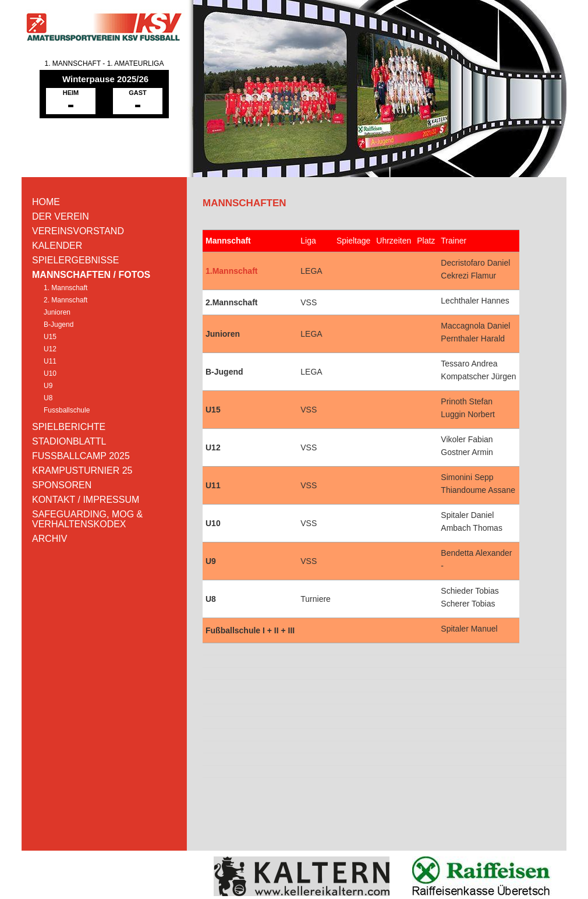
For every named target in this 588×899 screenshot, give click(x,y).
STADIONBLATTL (69, 441)
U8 (48, 398)
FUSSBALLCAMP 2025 (81, 456)
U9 (48, 386)
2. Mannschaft (65, 300)
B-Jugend (59, 325)
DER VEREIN (61, 216)
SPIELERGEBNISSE (75, 260)
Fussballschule (67, 410)
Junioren (57, 312)
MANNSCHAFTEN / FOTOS (91, 275)
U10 (50, 373)
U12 (50, 349)
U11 (50, 361)
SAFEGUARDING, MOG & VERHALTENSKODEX (87, 519)
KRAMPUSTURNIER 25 (82, 470)
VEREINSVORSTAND (78, 231)
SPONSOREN (62, 485)
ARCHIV (49, 539)
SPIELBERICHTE (69, 427)
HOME (46, 202)
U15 (50, 337)
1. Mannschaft (65, 288)
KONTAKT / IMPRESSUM (86, 500)
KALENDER (57, 246)
